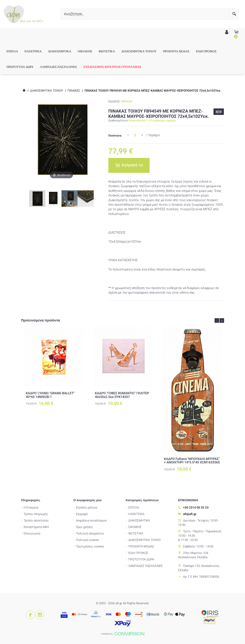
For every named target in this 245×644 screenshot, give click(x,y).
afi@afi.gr (190, 514)
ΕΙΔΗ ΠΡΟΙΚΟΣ (213, 51)
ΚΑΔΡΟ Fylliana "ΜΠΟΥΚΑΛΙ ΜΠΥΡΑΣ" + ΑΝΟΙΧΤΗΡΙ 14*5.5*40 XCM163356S (192, 461)
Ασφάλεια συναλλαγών (91, 521)
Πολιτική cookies (88, 540)
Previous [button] (217, 320)
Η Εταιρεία (31, 508)
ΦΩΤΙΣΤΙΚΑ (114, 51)
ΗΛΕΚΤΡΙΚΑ (40, 51)
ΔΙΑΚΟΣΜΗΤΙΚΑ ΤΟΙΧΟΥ (146, 51)
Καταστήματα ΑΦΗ (36, 527)
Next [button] (222, 320)
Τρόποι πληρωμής (36, 514)
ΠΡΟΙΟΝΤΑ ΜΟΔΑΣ (183, 51)
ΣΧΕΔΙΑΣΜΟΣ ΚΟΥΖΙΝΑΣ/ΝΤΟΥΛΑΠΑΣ (119, 67)
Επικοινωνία (32, 534)
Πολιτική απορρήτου (90, 534)
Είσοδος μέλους (87, 508)
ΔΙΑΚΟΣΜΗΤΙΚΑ (67, 51)
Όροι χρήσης (85, 527)
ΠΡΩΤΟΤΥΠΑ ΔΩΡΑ (27, 67)
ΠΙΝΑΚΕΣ (74, 91)
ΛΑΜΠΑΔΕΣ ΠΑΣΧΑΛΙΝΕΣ (66, 67)
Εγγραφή (82, 514)
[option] (54, 366)
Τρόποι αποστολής (36, 521)
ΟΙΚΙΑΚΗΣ (92, 51)
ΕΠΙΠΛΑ (19, 51)
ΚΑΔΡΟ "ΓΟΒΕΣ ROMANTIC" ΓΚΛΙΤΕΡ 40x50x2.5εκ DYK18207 (122, 395)
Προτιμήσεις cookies (90, 547)
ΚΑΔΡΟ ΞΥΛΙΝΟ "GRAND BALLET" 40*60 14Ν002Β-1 (50, 395)
